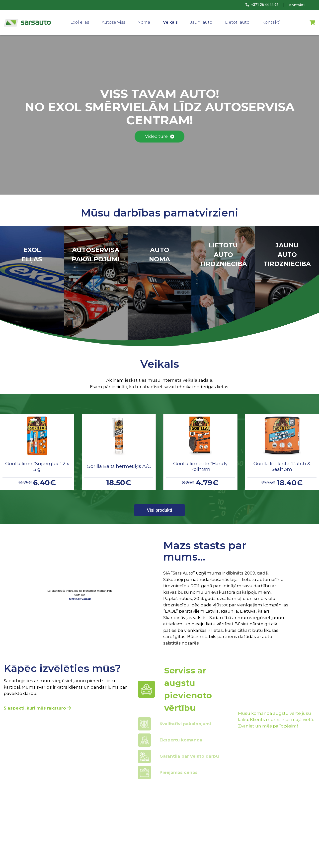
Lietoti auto (237, 22)
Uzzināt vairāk (80, 599)
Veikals (170, 22)
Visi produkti (159, 510)
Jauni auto (201, 22)
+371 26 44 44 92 (262, 5)
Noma (144, 22)
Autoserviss (113, 22)
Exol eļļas (80, 22)
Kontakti (271, 22)
